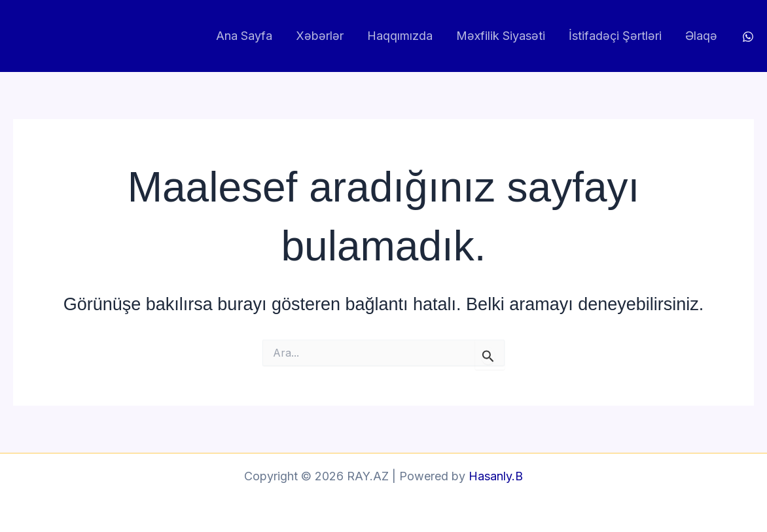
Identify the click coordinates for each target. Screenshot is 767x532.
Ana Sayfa (244, 36)
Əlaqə (701, 36)
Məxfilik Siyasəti (501, 36)
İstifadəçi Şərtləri (615, 36)
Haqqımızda (400, 36)
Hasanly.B (496, 476)
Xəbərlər (320, 36)
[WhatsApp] (748, 37)
